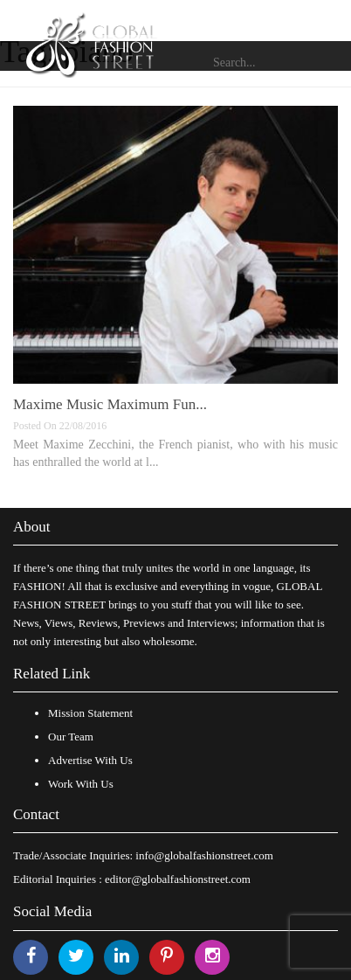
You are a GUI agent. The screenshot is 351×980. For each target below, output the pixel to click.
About (32, 527)
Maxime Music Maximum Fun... (110, 404)
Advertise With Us (90, 760)
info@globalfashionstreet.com (204, 855)
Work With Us (81, 784)
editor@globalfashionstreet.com (178, 879)
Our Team (71, 737)
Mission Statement (90, 713)
